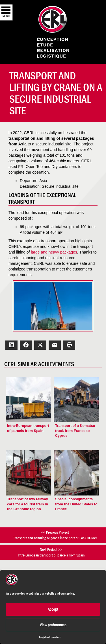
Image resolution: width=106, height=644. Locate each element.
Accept (53, 609)
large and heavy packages (54, 252)
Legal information (50, 637)
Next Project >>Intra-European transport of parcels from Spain (51, 552)
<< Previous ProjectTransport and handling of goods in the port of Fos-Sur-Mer (55, 535)
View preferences (53, 625)
